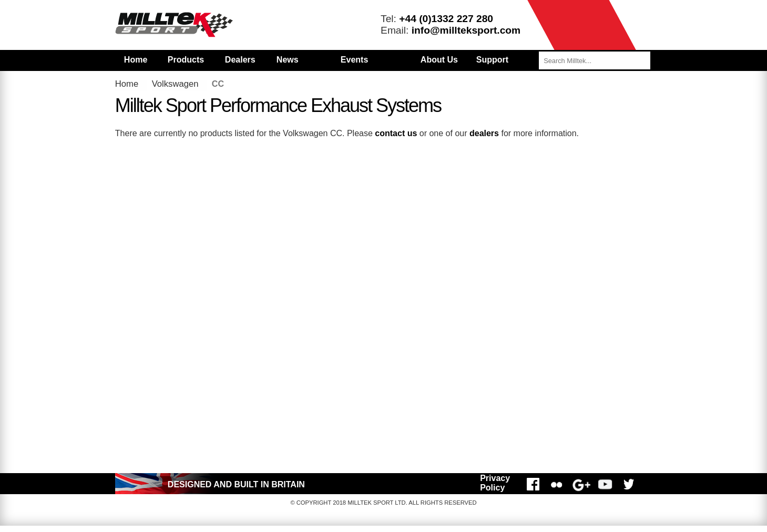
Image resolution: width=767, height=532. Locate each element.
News (288, 60)
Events (354, 60)
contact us (396, 133)
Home (136, 60)
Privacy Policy (495, 483)
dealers (484, 133)
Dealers (240, 60)
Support (492, 60)
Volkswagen (175, 84)
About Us (439, 60)
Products (186, 60)
